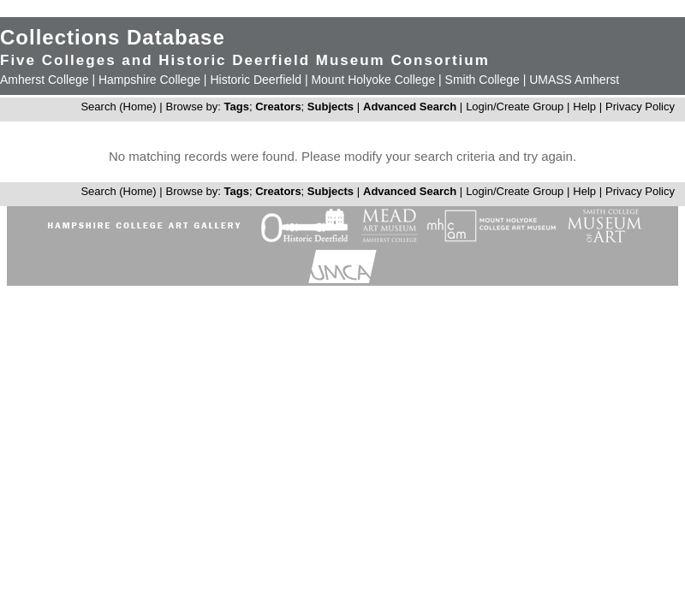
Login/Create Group (516, 107)
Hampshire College (149, 80)
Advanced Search (410, 107)
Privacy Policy (640, 107)
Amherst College (45, 80)
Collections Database (113, 37)
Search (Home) (118, 107)
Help (584, 107)
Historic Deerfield (256, 80)
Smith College (482, 80)
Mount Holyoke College (373, 80)
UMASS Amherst (574, 80)
